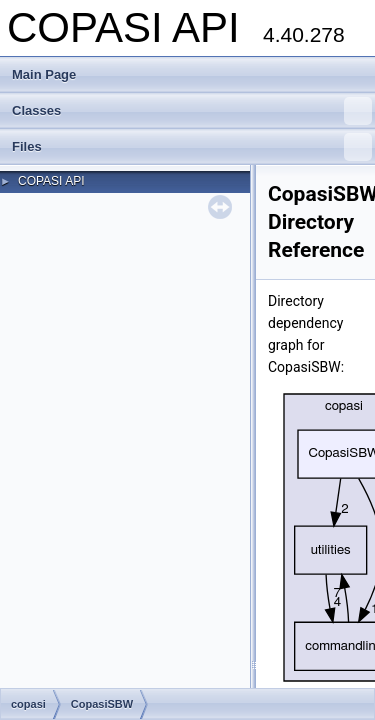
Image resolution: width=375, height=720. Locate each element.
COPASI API (51, 181)
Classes (192, 111)
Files (192, 147)
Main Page (44, 74)
